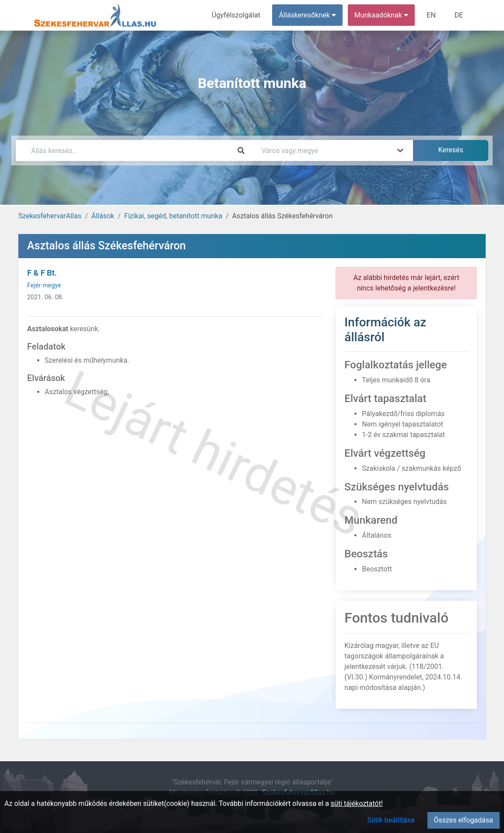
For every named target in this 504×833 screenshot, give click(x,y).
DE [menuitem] (459, 15)
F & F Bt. (42, 273)
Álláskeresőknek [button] (308, 15)
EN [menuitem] (432, 15)
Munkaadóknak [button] (382, 15)
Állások (103, 216)
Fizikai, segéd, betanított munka (173, 216)
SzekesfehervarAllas (50, 216)
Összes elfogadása (464, 820)
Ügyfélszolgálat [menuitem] (237, 15)
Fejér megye (44, 285)
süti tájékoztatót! (357, 803)
